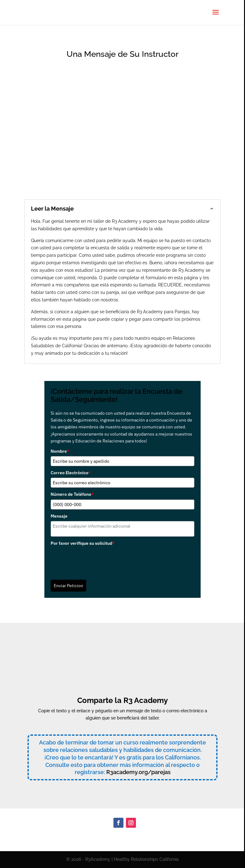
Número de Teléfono (72, 494)
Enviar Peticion (68, 586)
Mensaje (59, 516)
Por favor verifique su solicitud (83, 543)
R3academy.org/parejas (138, 772)
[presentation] (98, 561)
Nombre (60, 451)
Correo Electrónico (71, 473)
